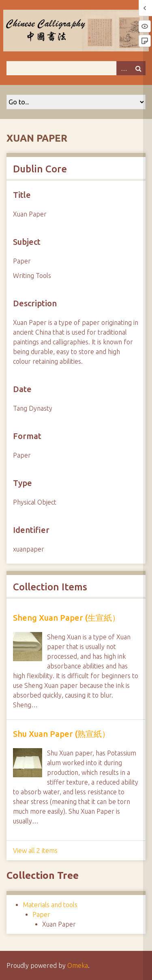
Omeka (78, 965)
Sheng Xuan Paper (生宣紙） (66, 618)
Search (138, 68)
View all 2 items (35, 851)
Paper (41, 914)
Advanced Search (124, 68)
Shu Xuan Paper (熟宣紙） (61, 734)
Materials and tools (50, 905)
